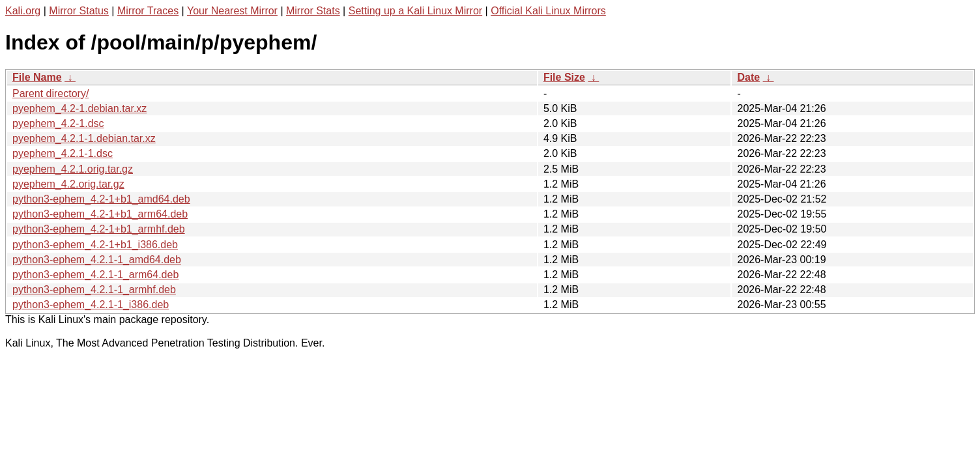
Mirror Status (79, 11)
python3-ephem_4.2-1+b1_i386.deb (95, 245)
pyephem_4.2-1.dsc (58, 123)
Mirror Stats (313, 11)
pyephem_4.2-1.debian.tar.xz (79, 108)
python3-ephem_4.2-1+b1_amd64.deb (101, 199)
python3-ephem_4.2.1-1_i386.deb (91, 305)
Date (748, 77)
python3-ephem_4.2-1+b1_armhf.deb (99, 229)
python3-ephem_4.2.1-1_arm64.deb (95, 275)
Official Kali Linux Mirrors (548, 11)
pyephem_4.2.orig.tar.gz (68, 184)
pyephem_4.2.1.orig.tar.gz (73, 169)
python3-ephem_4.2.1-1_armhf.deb (94, 290)
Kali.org (23, 11)
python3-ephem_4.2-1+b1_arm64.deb (100, 214)
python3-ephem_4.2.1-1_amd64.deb (97, 260)
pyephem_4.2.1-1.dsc (63, 153)
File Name (37, 77)
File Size (564, 77)
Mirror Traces (148, 11)
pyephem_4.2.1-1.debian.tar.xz (84, 138)
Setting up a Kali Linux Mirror (415, 11)
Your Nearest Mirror (232, 11)
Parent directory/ (50, 93)
